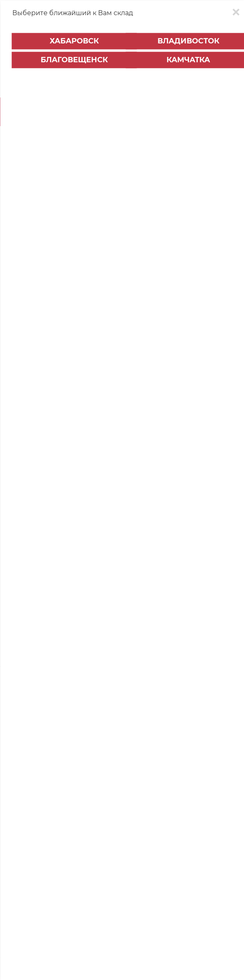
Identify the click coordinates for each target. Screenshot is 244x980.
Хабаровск (74, 41)
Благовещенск (74, 60)
